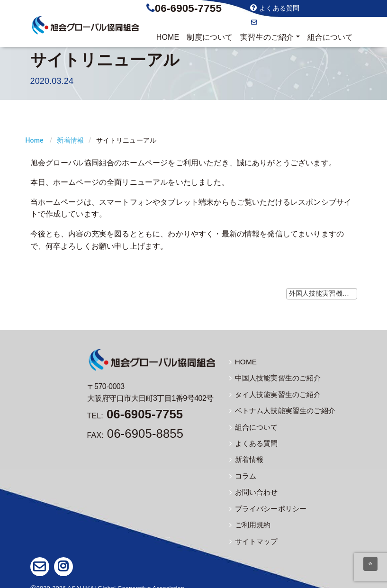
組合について (330, 37)
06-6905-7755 (188, 8)
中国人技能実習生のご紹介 (272, 377)
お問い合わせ (274, 22)
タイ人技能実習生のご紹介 (272, 393)
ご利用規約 (249, 518)
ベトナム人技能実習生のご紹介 (279, 408)
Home (35, 140)
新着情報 (70, 140)
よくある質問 (275, 8)
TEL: (135, 416)
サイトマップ (252, 534)
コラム (242, 471)
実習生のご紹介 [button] (267, 37)
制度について (210, 37)
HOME (168, 37)
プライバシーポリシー (266, 502)
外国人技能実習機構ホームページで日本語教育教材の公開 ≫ (323, 293)
